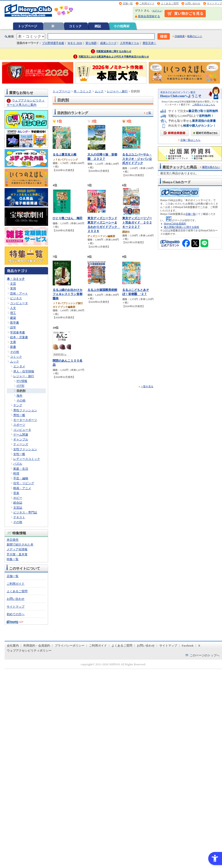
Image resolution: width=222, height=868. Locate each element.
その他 (15, 352)
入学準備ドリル (130, 43)
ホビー (18, 498)
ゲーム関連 (21, 435)
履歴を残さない (211, 167)
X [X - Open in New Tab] (199, 646)
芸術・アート (19, 293)
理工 (13, 313)
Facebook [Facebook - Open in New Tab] (188, 646)
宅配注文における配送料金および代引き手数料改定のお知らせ (114, 57)
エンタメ (19, 366)
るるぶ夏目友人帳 (65, 154)
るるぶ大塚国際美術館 (102, 290)
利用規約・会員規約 (37, 646)
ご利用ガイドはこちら (204, 105)
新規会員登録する (149, 16)
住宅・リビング (24, 483)
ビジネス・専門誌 (25, 512)
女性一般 (19, 454)
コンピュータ (19, 303)
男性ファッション (25, 410)
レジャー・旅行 (24, 376)
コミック (75, 26)
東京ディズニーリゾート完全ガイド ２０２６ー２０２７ (137, 222)
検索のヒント (195, 36)
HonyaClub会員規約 (175, 224)
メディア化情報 (17, 549)
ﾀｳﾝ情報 (22, 381)
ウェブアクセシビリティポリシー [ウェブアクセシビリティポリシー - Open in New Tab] (29, 651)
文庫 (13, 342)
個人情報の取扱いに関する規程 (181, 227)
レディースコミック (27, 459)
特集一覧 (13, 559)
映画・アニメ (22, 488)
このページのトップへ (205, 655)
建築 (13, 318)
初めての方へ (16, 614)
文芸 (13, 284)
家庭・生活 (21, 469)
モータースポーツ (25, 420)
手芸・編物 (21, 478)
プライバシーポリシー (70, 646)
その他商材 (122, 26)
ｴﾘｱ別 (20, 386)
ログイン (157, 11)
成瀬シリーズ (108, 43)
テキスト (19, 517)
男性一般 (19, 415)
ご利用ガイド (147, 3)
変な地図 (91, 43)
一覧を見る (147, 386)
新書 (13, 347)
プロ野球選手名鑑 (53, 43)
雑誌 (98, 26)
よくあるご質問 (170, 3)
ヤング (18, 405)
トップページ (27, 26)
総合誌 (18, 503)
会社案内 (13, 646)
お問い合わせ (193, 3)
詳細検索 (180, 36)
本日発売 (13, 540)
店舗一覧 (128, 3)
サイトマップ (214, 3)
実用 (13, 288)
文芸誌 (18, 508)
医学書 (15, 323)
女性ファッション (25, 449)
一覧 (149, 113)
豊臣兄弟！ (149, 43)
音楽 (16, 493)
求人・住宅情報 (24, 371)
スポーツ (19, 425)
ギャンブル (21, 439)
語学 (13, 327)
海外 (19, 396)
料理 (16, 474)
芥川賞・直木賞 (17, 554)
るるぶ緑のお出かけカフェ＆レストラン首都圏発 (68, 294)
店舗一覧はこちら (190, 140)
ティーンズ (21, 444)
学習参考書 (18, 332)
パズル (18, 464)
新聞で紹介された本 (20, 545)
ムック (15, 362)
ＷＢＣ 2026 (75, 43)
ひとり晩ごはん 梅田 (68, 218)
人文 (13, 308)
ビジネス (16, 298)
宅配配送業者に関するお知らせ (114, 51)
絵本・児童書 (19, 337)
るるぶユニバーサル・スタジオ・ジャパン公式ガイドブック (137, 159)
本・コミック (16, 279)
